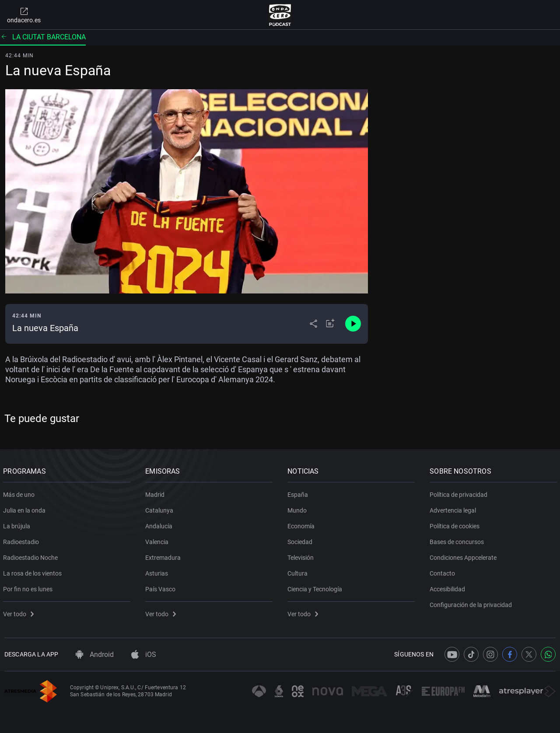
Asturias (158, 572)
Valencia (158, 540)
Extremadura (164, 556)
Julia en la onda (26, 509)
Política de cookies (456, 524)
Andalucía (160, 524)
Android (95, 654)
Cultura (299, 572)
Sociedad (301, 540)
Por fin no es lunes (29, 587)
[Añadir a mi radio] (330, 324)
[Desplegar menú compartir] (313, 324)
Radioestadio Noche (32, 556)
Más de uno (20, 493)
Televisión (302, 556)
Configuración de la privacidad (472, 603)
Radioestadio (22, 540)
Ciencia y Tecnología (316, 587)
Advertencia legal (454, 509)
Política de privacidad (460, 493)
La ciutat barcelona (43, 37)
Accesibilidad (449, 587)
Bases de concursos (458, 540)
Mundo (298, 509)
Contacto (444, 572)
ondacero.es (24, 15)
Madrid (156, 493)
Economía (302, 524)
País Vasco (162, 587)
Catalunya (161, 509)
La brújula (18, 524)
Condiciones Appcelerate (464, 556)
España (299, 493)
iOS (144, 654)
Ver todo (20, 612)
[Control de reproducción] (353, 324)
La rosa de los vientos (34, 572)
